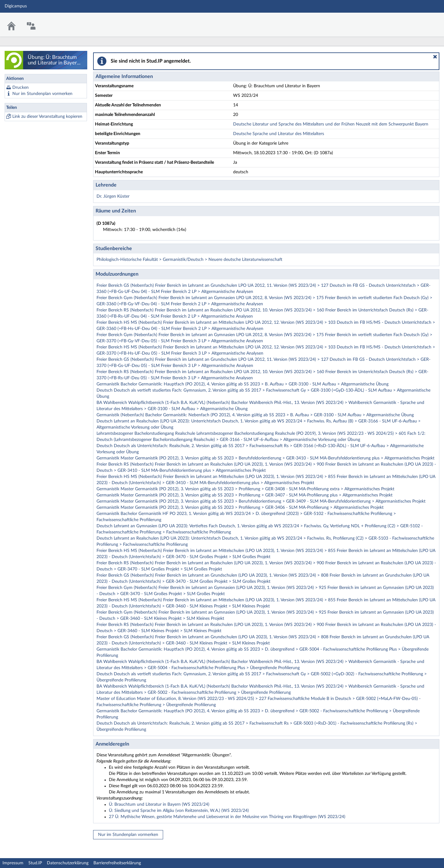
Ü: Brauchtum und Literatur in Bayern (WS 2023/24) (159, 804)
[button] (435, 57)
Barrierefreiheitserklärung (117, 863)
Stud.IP (35, 863)
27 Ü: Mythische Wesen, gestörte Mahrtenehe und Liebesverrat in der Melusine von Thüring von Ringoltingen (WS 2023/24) (227, 817)
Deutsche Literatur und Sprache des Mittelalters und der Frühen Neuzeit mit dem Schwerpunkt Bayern (331, 124)
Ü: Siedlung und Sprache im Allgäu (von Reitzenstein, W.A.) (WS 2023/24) (179, 811)
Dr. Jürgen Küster (113, 196)
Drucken (21, 88)
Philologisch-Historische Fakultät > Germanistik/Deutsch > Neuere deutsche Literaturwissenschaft (189, 260)
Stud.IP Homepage (420, 21)
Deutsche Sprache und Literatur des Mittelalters (279, 134)
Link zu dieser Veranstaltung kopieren (47, 117)
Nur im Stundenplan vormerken (42, 94)
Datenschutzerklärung (68, 863)
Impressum (13, 863)
